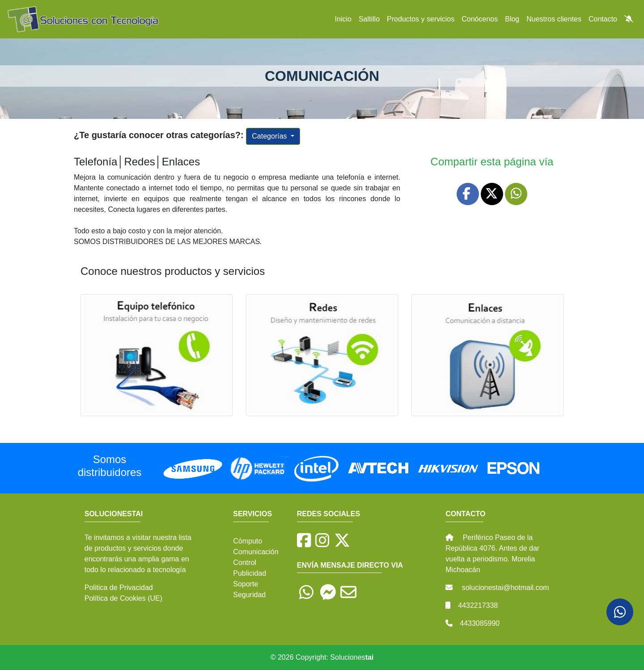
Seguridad (249, 595)
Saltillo (369, 19)
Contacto (603, 19)
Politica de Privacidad (119, 588)
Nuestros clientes (554, 19)
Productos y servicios (421, 19)
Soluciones (352, 657)
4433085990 (480, 623)
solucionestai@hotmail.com (506, 588)
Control (245, 563)
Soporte (246, 584)
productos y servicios (128, 548)
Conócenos (480, 19)
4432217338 (478, 605)
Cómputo (248, 541)
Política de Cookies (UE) (123, 598)
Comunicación (256, 552)
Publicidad (250, 573)
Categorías (270, 136)
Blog (512, 19)
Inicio (343, 19)
